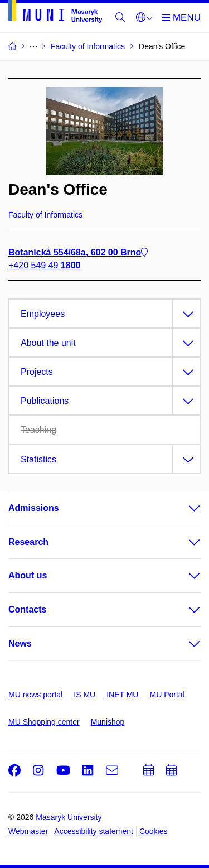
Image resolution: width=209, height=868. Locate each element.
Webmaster (28, 831)
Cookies (154, 831)
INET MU (122, 695)
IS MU (84, 695)
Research (28, 542)
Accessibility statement (94, 831)
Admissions (34, 508)
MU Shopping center (44, 722)
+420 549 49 (44, 265)
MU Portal (167, 695)
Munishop (108, 722)
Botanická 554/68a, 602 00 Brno (78, 252)
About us (28, 575)
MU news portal (35, 695)
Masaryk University (69, 817)
